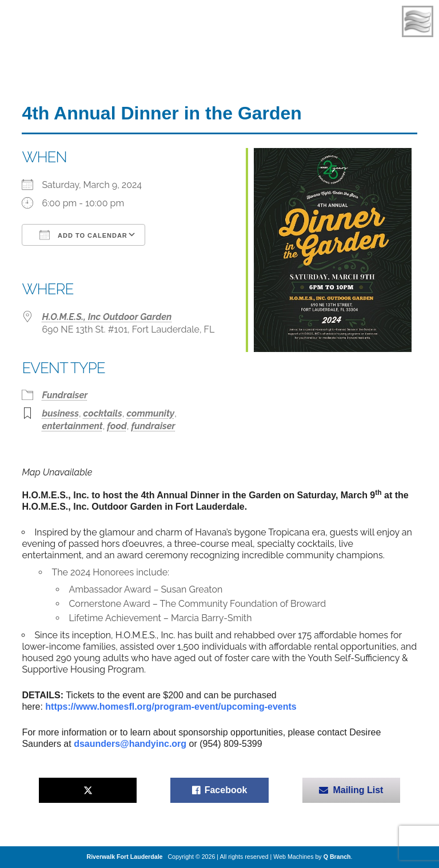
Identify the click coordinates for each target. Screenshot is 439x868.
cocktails (103, 413)
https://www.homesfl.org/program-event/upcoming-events (171, 707)
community (150, 413)
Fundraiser (65, 395)
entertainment (72, 426)
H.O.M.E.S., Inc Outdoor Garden (107, 317)
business (60, 413)
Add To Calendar (83, 235)
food (117, 426)
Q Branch (337, 857)
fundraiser (153, 426)
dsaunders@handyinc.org (130, 744)
